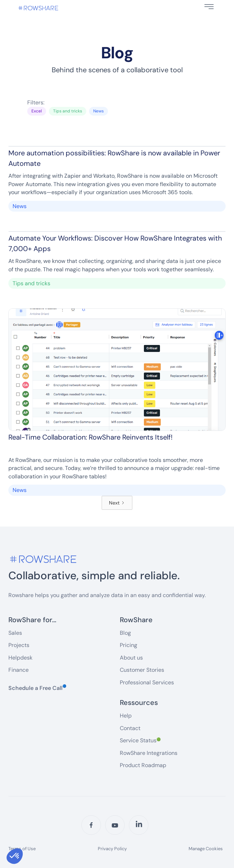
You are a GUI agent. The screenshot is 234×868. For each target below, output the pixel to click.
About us (131, 658)
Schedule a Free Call (37, 688)
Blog (125, 633)
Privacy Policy (112, 849)
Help (126, 716)
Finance (19, 670)
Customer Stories (142, 670)
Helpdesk (20, 658)
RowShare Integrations (149, 753)
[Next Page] (117, 503)
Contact (130, 728)
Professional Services (147, 682)
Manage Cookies (206, 849)
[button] (209, 7)
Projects (19, 645)
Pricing (129, 645)
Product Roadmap (143, 765)
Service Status (140, 740)
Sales (15, 633)
